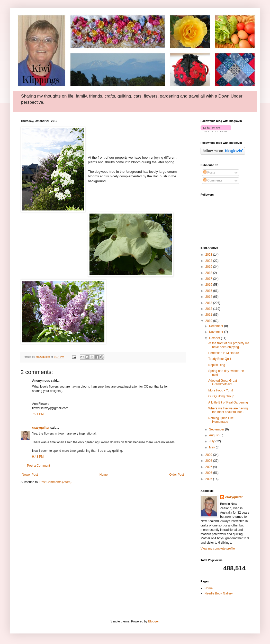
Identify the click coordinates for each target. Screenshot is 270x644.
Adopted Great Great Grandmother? (223, 382)
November (217, 332)
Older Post (177, 475)
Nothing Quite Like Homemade (221, 420)
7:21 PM (38, 414)
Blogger (153, 621)
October (215, 338)
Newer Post (30, 475)
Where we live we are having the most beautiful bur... (228, 410)
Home (104, 475)
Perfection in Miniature (224, 353)
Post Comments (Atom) (55, 482)
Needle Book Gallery (219, 593)
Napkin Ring (217, 365)
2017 (209, 279)
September (217, 429)
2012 (209, 309)
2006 (209, 473)
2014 (209, 297)
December (217, 326)
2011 (209, 315)
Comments (213, 180)
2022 (209, 261)
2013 (209, 303)
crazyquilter (41, 428)
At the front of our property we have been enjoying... (229, 345)
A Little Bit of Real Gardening (228, 402)
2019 (209, 267)
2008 (209, 461)
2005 (209, 479)
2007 (209, 467)
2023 (209, 255)
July (212, 441)
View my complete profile (218, 549)
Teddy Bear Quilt (220, 359)
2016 (209, 285)
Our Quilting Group (221, 396)
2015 (209, 291)
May (212, 447)
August (214, 435)
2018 (209, 273)
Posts (209, 172)
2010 (209, 321)
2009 (209, 455)
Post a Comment (38, 466)
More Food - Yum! (221, 390)
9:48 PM (38, 457)
